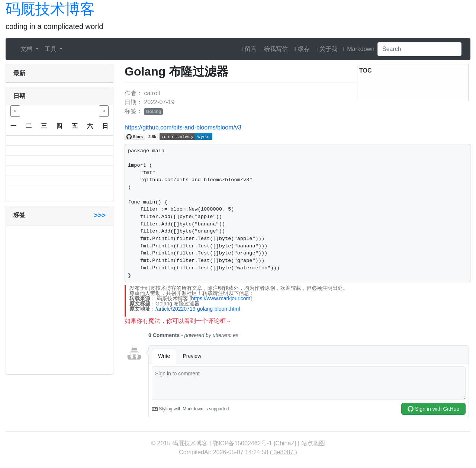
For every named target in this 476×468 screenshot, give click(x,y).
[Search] (419, 49)
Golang (153, 112)
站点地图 (313, 443)
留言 (249, 49)
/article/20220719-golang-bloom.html (198, 309)
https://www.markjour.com (221, 298)
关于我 (327, 49)
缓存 (302, 49)
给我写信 (275, 49)
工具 (51, 49)
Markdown (359, 49)
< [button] (15, 111)
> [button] (104, 111)
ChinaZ (285, 443)
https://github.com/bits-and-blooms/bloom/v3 (183, 127)
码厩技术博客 (50, 9)
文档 (27, 49)
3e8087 (283, 452)
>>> (100, 215)
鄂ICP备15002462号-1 (242, 443)
